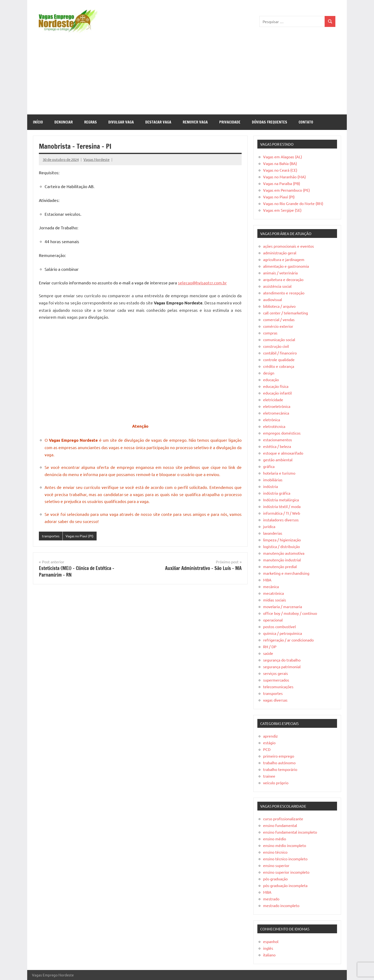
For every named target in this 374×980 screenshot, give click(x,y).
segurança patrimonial (282, 667)
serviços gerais (275, 673)
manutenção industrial (282, 560)
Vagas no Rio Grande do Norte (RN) (293, 203)
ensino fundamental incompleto (290, 832)
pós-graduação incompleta (285, 885)
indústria (270, 486)
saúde (268, 653)
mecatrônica (273, 593)
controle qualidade (279, 359)
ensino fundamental (280, 825)
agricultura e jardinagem (284, 259)
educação (271, 380)
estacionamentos (278, 440)
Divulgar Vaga (121, 122)
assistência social (277, 286)
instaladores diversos (281, 520)
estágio (269, 743)
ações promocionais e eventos (288, 246)
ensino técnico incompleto (285, 859)
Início (38, 122)
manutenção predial (280, 566)
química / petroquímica (283, 633)
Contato (306, 122)
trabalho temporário (280, 769)
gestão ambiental (278, 460)
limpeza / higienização (282, 540)
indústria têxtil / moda (282, 506)
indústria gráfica (277, 493)
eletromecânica (276, 413)
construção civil (276, 346)
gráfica (269, 466)
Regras (91, 122)
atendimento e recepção (284, 293)
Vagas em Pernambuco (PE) (286, 190)
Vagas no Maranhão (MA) (284, 177)
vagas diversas (275, 700)
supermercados (276, 680)
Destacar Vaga (158, 122)
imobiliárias (273, 480)
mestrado (271, 899)
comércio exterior (278, 326)
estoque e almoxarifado (283, 453)
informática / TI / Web (282, 513)
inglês (268, 948)
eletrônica (272, 420)
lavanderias (273, 533)
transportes (52, 536)
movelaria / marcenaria (283, 606)
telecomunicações (278, 687)
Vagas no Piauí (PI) (83, 536)
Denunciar (64, 122)
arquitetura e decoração (283, 279)
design (269, 373)
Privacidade (230, 122)
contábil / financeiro (280, 353)
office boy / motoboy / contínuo (290, 613)
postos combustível (279, 626)
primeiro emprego (279, 756)
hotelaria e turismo (279, 473)
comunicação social (279, 339)
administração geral (280, 253)
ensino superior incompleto (286, 872)
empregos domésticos (282, 433)
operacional (273, 620)
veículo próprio (276, 783)
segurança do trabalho (282, 660)
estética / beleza (277, 446)
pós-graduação (275, 879)
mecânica (271, 586)
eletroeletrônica (277, 406)
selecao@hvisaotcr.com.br (202, 283)
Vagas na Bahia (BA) (280, 163)
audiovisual (273, 299)
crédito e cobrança (279, 366)
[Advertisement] (187, 79)
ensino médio (275, 839)
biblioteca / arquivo (279, 306)
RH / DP (270, 646)
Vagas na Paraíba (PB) (282, 183)
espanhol (271, 941)
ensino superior (276, 865)
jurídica (269, 526)
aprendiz (270, 736)
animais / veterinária (280, 273)
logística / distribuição (281, 546)
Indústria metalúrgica (281, 500)
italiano (269, 955)
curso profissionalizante (283, 819)
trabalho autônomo (279, 763)
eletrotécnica (274, 426)
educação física (276, 386)
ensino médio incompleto (285, 845)
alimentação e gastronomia (286, 266)
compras (270, 333)
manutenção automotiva (284, 553)
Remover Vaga (195, 122)
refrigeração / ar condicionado (288, 640)
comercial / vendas (279, 319)
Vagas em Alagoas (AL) (283, 157)
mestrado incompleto (281, 905)
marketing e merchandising (286, 573)
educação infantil (277, 393)
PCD (267, 749)
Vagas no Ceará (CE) (280, 170)
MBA (267, 580)
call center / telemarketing (286, 313)
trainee (269, 776)
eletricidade (273, 400)
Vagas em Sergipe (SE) (282, 210)
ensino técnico (275, 852)
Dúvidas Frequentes (270, 122)
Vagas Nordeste (96, 159)
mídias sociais (275, 600)
